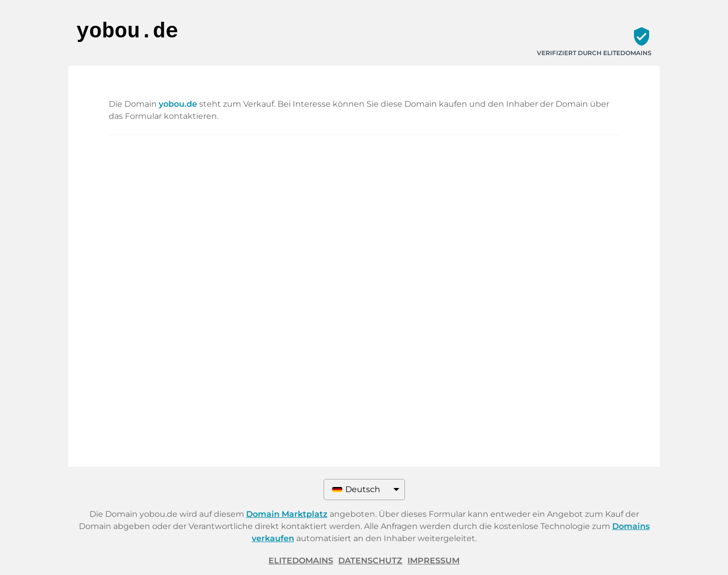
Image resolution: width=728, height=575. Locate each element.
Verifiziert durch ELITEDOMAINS (594, 53)
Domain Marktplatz (287, 514)
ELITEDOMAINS (301, 561)
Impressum (434, 561)
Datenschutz (370, 561)
